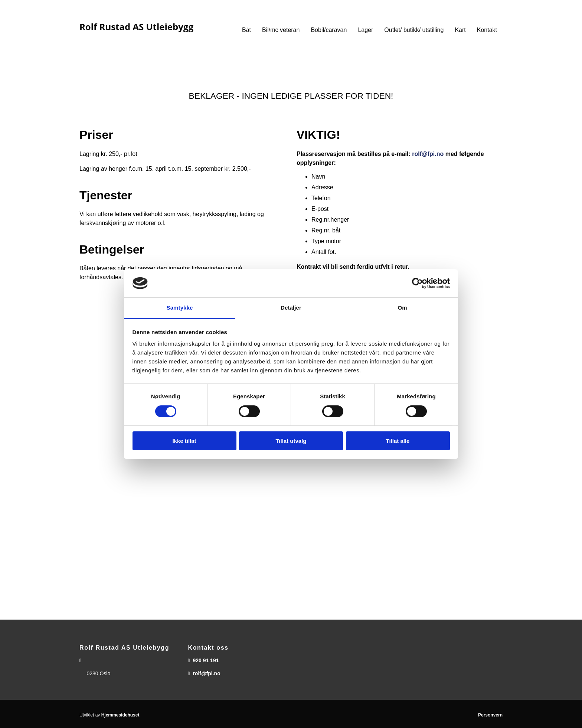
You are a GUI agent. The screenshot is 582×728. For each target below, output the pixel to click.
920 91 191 (206, 660)
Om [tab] (402, 308)
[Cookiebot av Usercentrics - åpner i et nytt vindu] (417, 283)
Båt (246, 30)
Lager (365, 30)
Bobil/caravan (329, 30)
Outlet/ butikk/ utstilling (414, 30)
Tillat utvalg (291, 441)
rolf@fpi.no (428, 154)
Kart (460, 30)
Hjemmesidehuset (120, 715)
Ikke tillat (184, 441)
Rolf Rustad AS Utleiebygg (136, 27)
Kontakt (487, 30)
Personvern (490, 715)
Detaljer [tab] (291, 308)
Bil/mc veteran (281, 30)
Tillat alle (398, 441)
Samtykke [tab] (180, 308)
